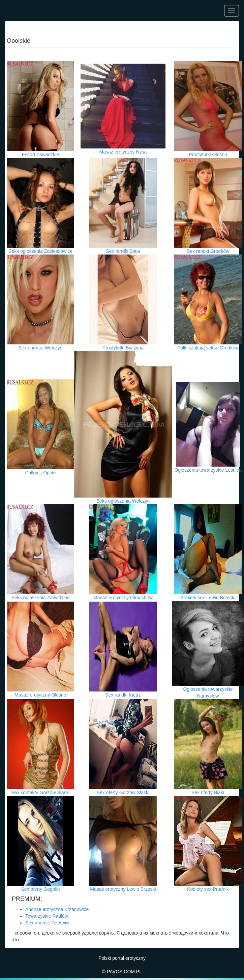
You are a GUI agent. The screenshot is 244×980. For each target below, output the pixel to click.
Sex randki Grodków (208, 251)
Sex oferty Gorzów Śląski (123, 792)
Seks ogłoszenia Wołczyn (123, 501)
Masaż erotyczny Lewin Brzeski (123, 889)
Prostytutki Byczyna (123, 348)
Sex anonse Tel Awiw (47, 923)
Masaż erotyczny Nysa (123, 152)
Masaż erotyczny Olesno (40, 695)
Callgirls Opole (40, 473)
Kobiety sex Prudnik (208, 889)
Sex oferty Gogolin (40, 889)
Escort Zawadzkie (40, 155)
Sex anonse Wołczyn (40, 348)
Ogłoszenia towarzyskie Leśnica (208, 470)
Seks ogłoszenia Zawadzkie (41, 598)
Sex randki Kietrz (123, 695)
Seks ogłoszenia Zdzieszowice (40, 251)
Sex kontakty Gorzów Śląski (40, 792)
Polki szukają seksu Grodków (208, 348)
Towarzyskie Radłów (47, 916)
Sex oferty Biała (208, 792)
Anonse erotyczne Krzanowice (57, 909)
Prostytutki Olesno (208, 155)
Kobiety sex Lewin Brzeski (208, 598)
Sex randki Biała (123, 251)
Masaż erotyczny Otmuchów (123, 598)
